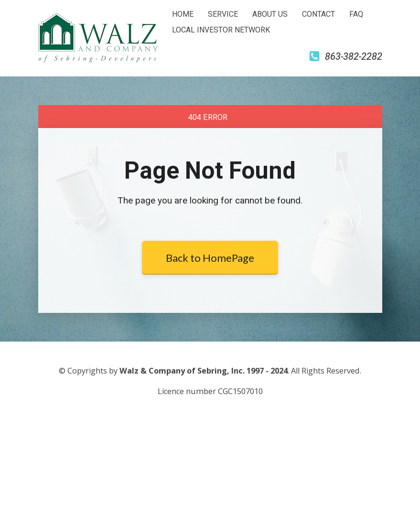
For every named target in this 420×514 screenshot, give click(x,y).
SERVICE (223, 14)
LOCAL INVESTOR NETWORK (221, 30)
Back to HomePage (210, 258)
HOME (183, 14)
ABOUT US (270, 14)
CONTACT (318, 14)
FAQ (356, 14)
